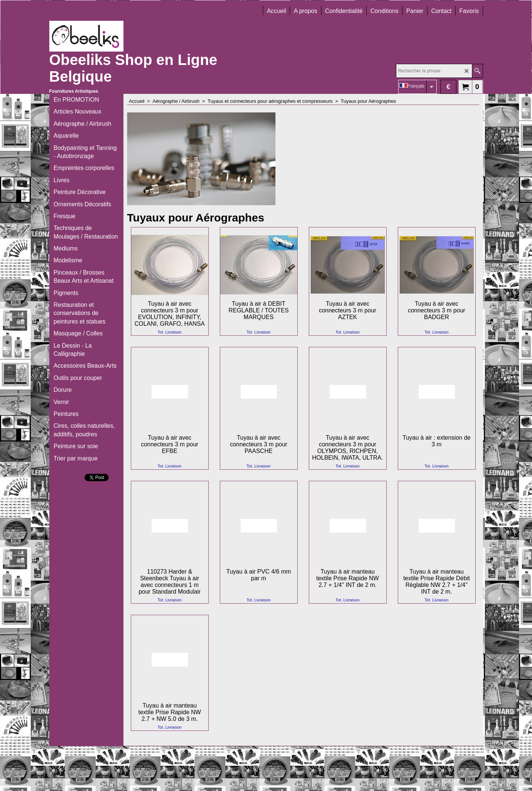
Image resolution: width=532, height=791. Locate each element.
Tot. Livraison (170, 332)
